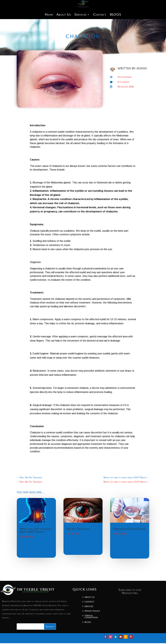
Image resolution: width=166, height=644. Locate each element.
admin (142, 68)
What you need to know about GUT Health (36, 530)
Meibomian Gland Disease (129, 529)
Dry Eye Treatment (78, 529)
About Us (63, 15)
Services (80, 15)
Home (48, 15)
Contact (100, 15)
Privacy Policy (92, 611)
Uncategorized (124, 77)
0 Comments (123, 82)
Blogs (88, 622)
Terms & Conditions (91, 617)
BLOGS (116, 15)
